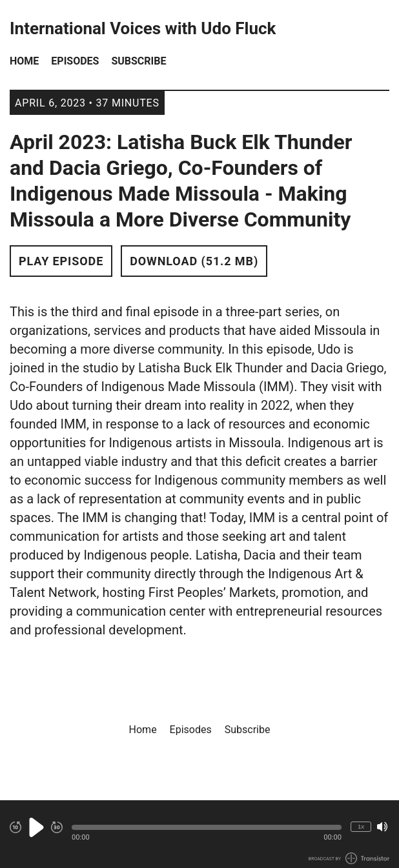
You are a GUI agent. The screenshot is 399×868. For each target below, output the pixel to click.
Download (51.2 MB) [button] (194, 261)
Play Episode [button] (61, 261)
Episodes (75, 61)
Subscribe (138, 61)
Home (24, 61)
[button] (207, 827)
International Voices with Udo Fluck (143, 29)
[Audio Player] (200, 834)
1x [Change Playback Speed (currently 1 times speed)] (361, 826)
